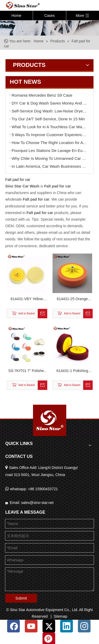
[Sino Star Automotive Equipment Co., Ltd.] (50, 420)
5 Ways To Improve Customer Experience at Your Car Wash (49, 135)
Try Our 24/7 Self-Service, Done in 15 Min (48, 119)
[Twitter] (49, 626)
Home (16, 16)
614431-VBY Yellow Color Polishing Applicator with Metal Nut (27, 299)
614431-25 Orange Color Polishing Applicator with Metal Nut (72, 299)
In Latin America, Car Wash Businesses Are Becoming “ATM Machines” (49, 166)
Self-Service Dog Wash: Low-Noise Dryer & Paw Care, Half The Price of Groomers (49, 111)
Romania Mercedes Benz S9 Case (42, 95)
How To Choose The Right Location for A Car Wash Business (49, 143)
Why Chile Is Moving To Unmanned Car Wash (49, 158)
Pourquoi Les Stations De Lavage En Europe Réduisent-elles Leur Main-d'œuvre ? (49, 150)
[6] (49, 28)
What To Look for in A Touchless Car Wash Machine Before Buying (49, 127)
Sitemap (60, 616)
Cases (50, 16)
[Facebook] (13, 626)
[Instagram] (84, 626)
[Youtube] (31, 626)
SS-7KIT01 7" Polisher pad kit (27, 371)
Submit (21, 598)
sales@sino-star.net (37, 503)
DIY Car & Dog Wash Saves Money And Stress (49, 103)
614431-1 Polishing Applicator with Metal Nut (72, 371)
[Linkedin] (67, 626)
